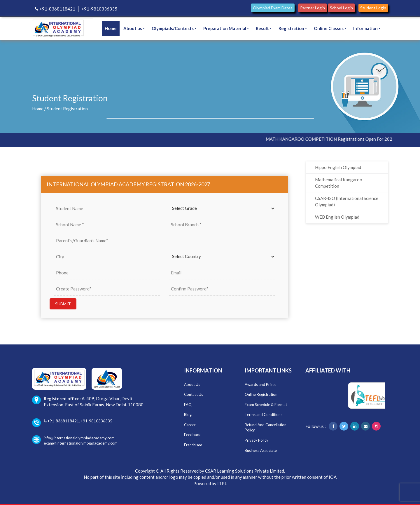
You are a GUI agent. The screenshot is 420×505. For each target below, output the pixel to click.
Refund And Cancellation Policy (266, 427)
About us (134, 28)
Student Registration (67, 109)
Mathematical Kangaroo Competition (339, 183)
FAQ (188, 405)
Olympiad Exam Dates (273, 8)
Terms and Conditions (264, 415)
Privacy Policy (257, 440)
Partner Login (313, 8)
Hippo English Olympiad (338, 167)
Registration (293, 28)
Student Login (373, 8)
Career (190, 425)
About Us (192, 384)
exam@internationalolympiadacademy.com (81, 443)
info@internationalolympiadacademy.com (73, 438)
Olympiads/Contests (174, 28)
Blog (188, 415)
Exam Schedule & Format (266, 405)
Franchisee (193, 445)
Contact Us (194, 394)
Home (111, 28)
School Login (341, 8)
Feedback (192, 435)
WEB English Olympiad (337, 217)
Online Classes (330, 28)
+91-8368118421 (55, 9)
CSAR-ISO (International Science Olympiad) (347, 201)
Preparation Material (226, 28)
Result (264, 28)
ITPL (222, 483)
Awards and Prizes (260, 384)
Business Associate (261, 450)
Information (367, 28)
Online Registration (261, 394)
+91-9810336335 (99, 9)
